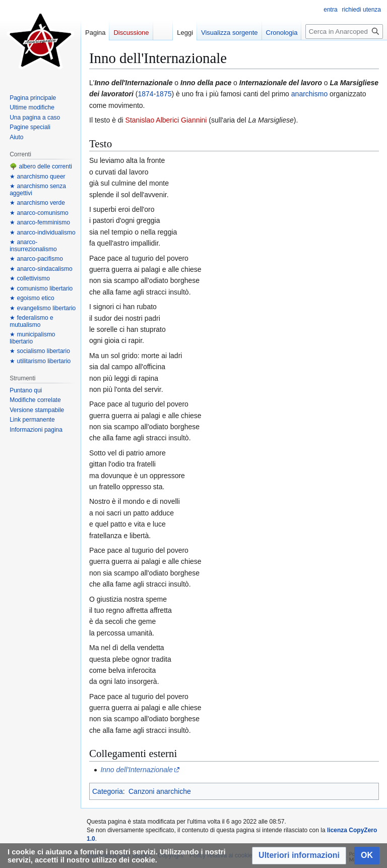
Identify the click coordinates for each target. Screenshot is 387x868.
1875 (164, 94)
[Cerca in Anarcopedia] (344, 32)
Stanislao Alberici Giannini (166, 120)
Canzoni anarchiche (160, 791)
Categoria (108, 791)
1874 (145, 94)
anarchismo (309, 94)
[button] (299, 856)
